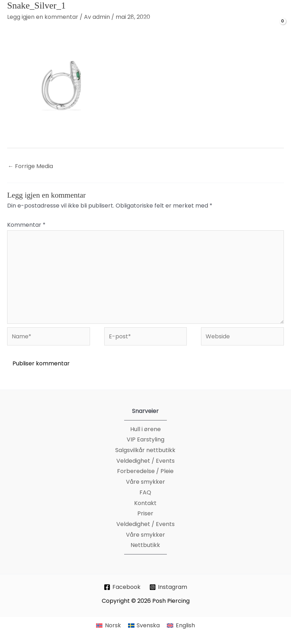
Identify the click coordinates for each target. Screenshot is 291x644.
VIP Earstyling (145, 439)
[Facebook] (122, 587)
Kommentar (26, 225)
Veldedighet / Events (145, 461)
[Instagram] (168, 587)
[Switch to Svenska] (144, 626)
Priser (145, 513)
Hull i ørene (145, 429)
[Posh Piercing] (152, 27)
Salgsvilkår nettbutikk (145, 450)
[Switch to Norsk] (108, 626)
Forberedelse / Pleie (145, 471)
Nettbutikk (145, 545)
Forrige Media (30, 166)
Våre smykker (145, 482)
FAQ (145, 492)
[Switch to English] (181, 626)
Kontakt (145, 503)
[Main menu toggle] (15, 27)
